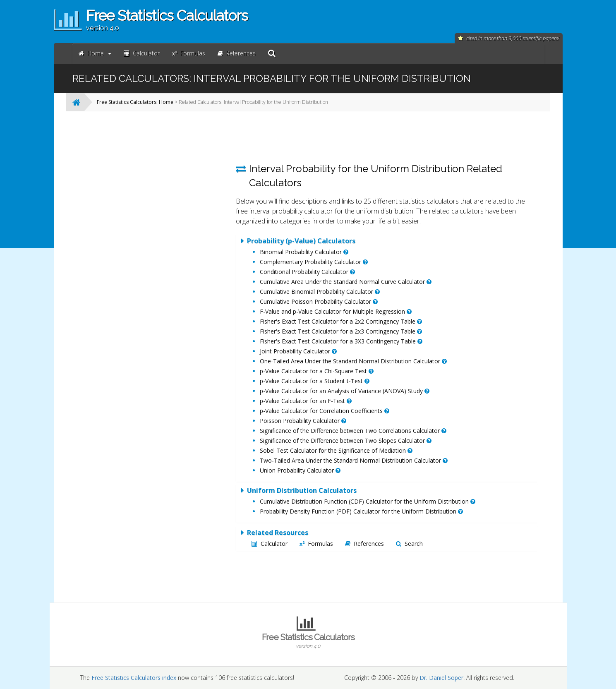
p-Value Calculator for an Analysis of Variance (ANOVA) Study (345, 391)
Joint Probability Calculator (298, 351)
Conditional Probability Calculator (307, 272)
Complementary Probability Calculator (314, 262)
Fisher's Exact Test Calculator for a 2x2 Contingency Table (341, 321)
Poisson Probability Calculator (303, 421)
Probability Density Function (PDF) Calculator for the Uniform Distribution (361, 511)
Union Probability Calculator (300, 470)
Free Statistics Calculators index (134, 678)
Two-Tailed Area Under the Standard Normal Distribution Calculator (354, 460)
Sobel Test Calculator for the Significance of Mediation (336, 450)
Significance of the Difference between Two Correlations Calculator (353, 431)
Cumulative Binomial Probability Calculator (320, 292)
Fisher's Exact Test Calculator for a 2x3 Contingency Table (341, 331)
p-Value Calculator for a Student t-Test (315, 381)
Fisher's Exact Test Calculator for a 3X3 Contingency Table (341, 341)
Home (95, 53)
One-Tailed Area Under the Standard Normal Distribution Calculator (353, 361)
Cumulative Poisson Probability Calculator (319, 301)
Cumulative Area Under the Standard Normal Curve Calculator (346, 282)
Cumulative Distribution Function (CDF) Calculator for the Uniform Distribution (368, 501)
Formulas (316, 544)
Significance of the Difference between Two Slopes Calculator (346, 441)
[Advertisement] (161, 242)
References (364, 544)
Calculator (270, 544)
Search (409, 544)
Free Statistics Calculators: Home (135, 102)
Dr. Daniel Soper (441, 678)
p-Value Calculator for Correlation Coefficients (325, 411)
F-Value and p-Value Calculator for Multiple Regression (336, 311)
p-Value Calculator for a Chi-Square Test (317, 371)
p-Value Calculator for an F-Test (306, 401)
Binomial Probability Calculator (304, 252)
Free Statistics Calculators (308, 641)
